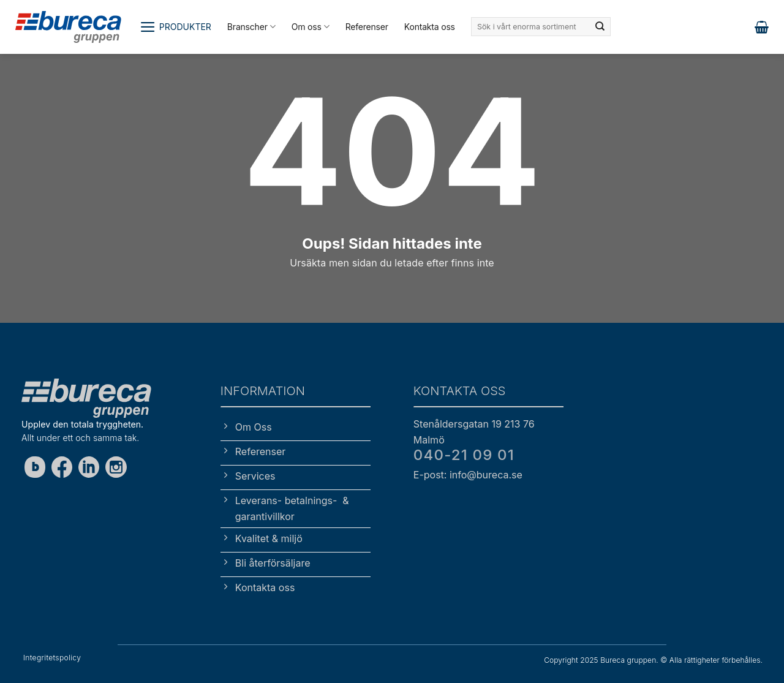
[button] (175, 27)
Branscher (251, 27)
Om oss (311, 27)
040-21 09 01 (464, 455)
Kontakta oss (430, 27)
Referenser (367, 27)
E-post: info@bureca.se (468, 475)
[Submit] (600, 27)
